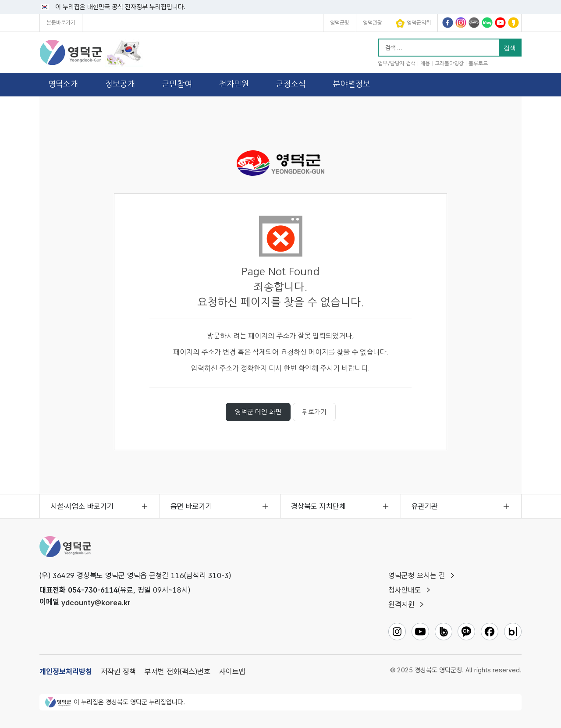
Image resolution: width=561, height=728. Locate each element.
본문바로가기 (61, 23)
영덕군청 (340, 23)
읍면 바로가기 (191, 506)
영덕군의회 (413, 23)
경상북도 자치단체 (318, 506)
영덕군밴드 (474, 23)
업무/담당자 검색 (397, 64)
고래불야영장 (449, 64)
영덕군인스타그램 (461, 23)
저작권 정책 (118, 671)
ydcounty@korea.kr (96, 602)
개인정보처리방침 (66, 671)
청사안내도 (405, 590)
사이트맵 (232, 671)
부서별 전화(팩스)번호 (178, 671)
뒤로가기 (314, 412)
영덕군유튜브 (500, 23)
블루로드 (478, 64)
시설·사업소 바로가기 (82, 506)
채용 (425, 64)
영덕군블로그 (487, 23)
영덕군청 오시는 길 (417, 575)
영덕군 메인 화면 (258, 412)
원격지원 (401, 604)
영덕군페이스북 (448, 23)
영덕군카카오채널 (513, 23)
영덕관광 (373, 23)
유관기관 (425, 506)
